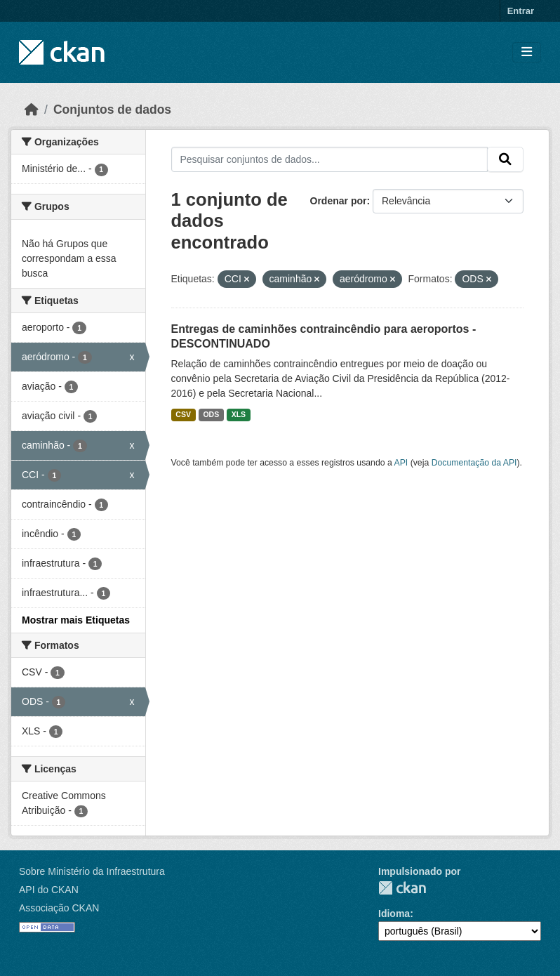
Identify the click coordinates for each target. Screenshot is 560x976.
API (401, 463)
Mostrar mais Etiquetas (76, 620)
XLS (239, 414)
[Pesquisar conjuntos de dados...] (330, 159)
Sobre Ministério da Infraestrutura (92, 871)
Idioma (394, 914)
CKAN (402, 888)
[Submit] (505, 159)
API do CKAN (49, 890)
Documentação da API (474, 463)
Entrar (521, 11)
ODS (211, 414)
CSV (183, 414)
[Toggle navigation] (527, 52)
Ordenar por (339, 201)
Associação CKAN (59, 908)
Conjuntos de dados (112, 110)
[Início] (32, 110)
